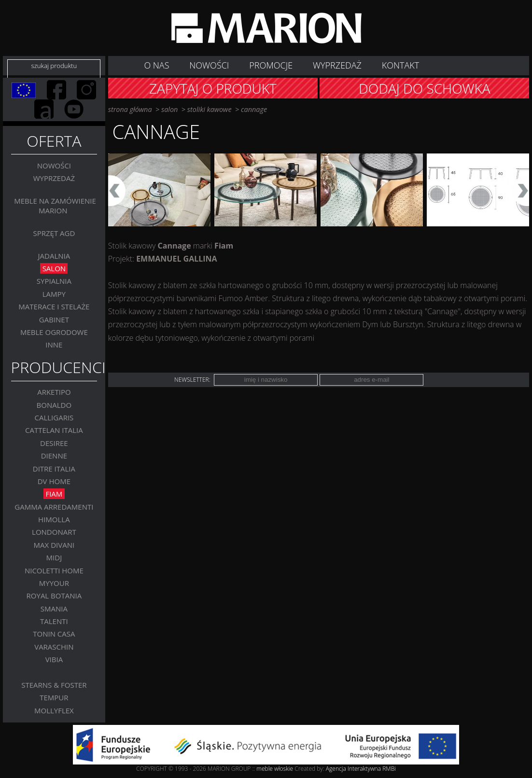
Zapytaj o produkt (213, 88)
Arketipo (54, 392)
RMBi (389, 769)
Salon (54, 268)
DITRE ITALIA (54, 469)
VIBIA (54, 659)
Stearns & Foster (54, 685)
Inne (54, 345)
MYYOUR (54, 583)
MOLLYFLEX (54, 710)
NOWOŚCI (209, 65)
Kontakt (400, 65)
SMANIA (54, 609)
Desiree (54, 443)
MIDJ (54, 557)
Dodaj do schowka (425, 88)
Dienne (54, 456)
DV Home (54, 481)
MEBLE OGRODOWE (54, 332)
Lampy (54, 294)
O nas (156, 65)
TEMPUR (54, 697)
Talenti (54, 621)
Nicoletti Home (54, 570)
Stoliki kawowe (210, 109)
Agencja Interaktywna (353, 769)
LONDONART (54, 532)
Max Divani (54, 545)
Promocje (271, 65)
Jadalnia (54, 256)
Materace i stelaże (54, 306)
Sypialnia (54, 281)
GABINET (54, 320)
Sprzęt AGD (54, 233)
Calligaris (54, 417)
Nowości (54, 166)
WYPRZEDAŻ (337, 65)
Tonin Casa (54, 634)
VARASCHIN (54, 647)
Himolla (54, 519)
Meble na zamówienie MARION (55, 206)
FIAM (54, 494)
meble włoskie (275, 769)
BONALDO (54, 405)
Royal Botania (54, 596)
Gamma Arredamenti (54, 507)
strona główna (130, 109)
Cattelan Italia (54, 430)
